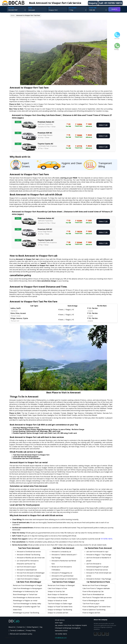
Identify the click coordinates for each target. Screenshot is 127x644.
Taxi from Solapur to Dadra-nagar (60, 604)
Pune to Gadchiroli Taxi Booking (94, 610)
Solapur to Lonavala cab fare (58, 613)
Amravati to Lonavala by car (61, 552)
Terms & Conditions (17, 630)
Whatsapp (117, 49)
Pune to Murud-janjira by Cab (93, 591)
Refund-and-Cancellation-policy (21, 634)
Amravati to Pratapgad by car (62, 573)
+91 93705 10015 (106, 539)
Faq (41, 627)
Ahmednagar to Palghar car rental (25, 601)
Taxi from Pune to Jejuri (91, 604)
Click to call (117, 38)
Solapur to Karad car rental (57, 601)
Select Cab (103, 125)
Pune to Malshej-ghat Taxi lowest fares (96, 607)
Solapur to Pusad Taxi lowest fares (60, 607)
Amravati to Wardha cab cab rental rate (31, 558)
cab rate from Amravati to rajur (97, 552)
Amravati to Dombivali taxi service (29, 552)
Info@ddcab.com (61, 638)
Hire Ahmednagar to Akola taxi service (27, 598)
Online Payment (32, 627)
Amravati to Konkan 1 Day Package (99, 579)
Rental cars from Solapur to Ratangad (61, 585)
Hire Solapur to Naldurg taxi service (60, 598)
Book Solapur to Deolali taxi (58, 594)
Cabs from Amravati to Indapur (28, 579)
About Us (12, 627)
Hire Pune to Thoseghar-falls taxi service (97, 598)
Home (13, 15)
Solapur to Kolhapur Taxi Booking (60, 610)
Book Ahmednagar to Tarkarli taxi (25, 594)
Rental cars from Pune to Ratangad (95, 585)
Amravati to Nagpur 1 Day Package (99, 555)
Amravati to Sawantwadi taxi (27, 570)
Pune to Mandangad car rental (93, 601)
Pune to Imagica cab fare (91, 613)
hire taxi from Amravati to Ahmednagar (31, 573)
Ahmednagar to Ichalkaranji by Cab (25, 591)
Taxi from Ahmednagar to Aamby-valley (27, 604)
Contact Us (21, 627)
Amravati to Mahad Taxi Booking (28, 555)
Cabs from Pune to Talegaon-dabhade (96, 588)
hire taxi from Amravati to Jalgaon (29, 576)
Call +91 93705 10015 (110, 3)
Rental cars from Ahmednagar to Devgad (27, 585)
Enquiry (93, 3)
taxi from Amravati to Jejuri (26, 567)
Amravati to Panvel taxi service (97, 570)
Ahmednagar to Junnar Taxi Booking (26, 613)
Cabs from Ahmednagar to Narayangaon (28, 588)
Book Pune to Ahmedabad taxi (93, 594)
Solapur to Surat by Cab (56, 591)
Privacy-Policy (31, 630)
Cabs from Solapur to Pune (57, 588)
